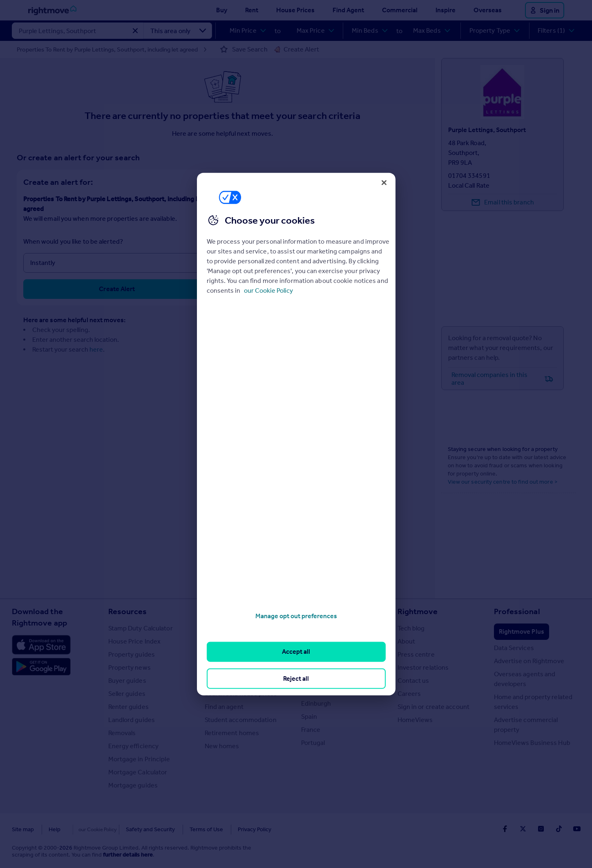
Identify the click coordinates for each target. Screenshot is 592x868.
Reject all (296, 678)
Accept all (296, 652)
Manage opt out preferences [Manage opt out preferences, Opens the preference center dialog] (296, 616)
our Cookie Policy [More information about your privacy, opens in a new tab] (268, 290)
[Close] (384, 182)
